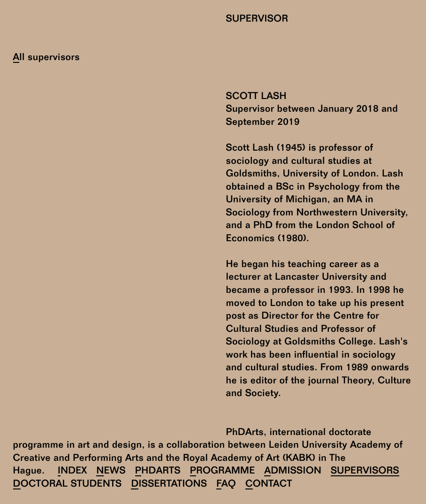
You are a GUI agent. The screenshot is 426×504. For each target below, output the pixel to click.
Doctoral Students (68, 485)
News (111, 471)
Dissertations (169, 485)
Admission (293, 471)
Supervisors (365, 471)
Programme (223, 471)
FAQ (226, 485)
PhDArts (158, 471)
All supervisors (46, 58)
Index (72, 471)
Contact (269, 485)
